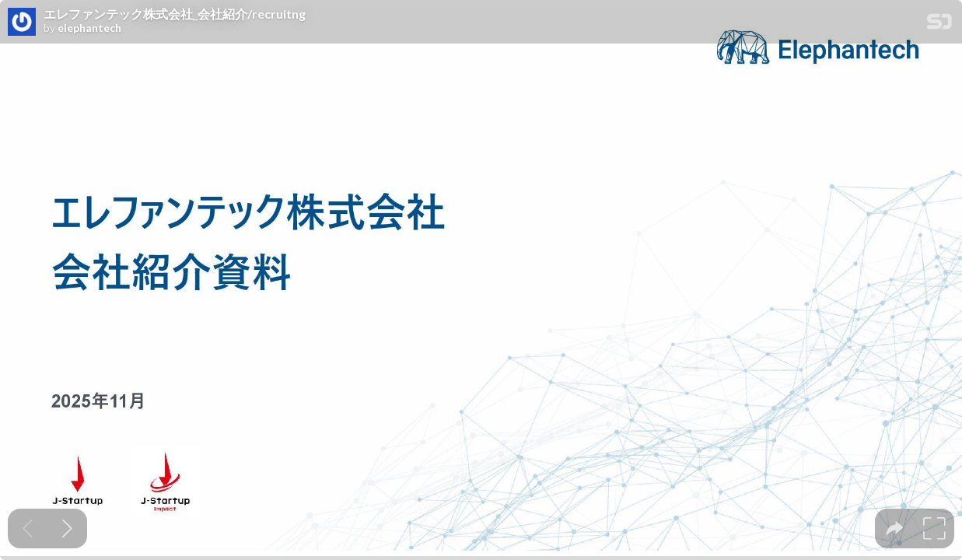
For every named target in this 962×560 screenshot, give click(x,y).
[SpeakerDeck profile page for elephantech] (22, 23)
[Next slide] (67, 528)
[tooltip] (895, 528)
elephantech (89, 28)
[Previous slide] (28, 528)
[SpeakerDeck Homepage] (939, 24)
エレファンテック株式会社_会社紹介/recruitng (175, 14)
